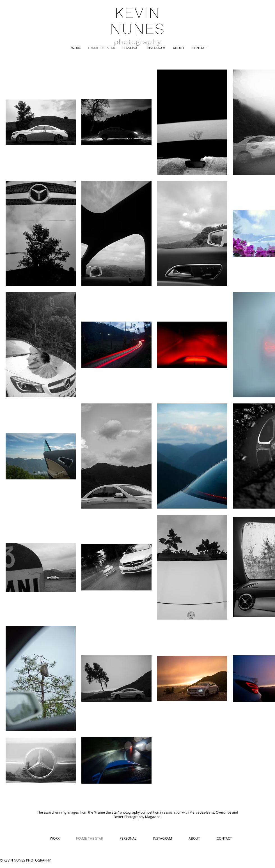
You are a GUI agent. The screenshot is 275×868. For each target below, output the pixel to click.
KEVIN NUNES (137, 21)
